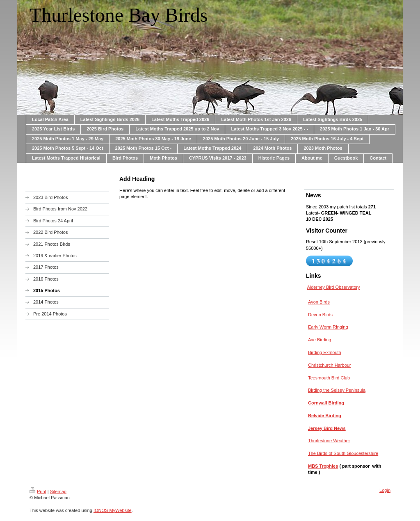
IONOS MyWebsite (113, 510)
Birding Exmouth (325, 352)
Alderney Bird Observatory (333, 287)
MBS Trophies (323, 466)
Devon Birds (320, 315)
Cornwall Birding (326, 403)
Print (38, 491)
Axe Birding (320, 340)
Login (385, 490)
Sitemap (58, 491)
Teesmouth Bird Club (329, 378)
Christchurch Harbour (330, 365)
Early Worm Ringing (328, 327)
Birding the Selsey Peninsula (337, 390)
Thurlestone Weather (329, 441)
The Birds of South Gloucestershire (343, 453)
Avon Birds (319, 302)
